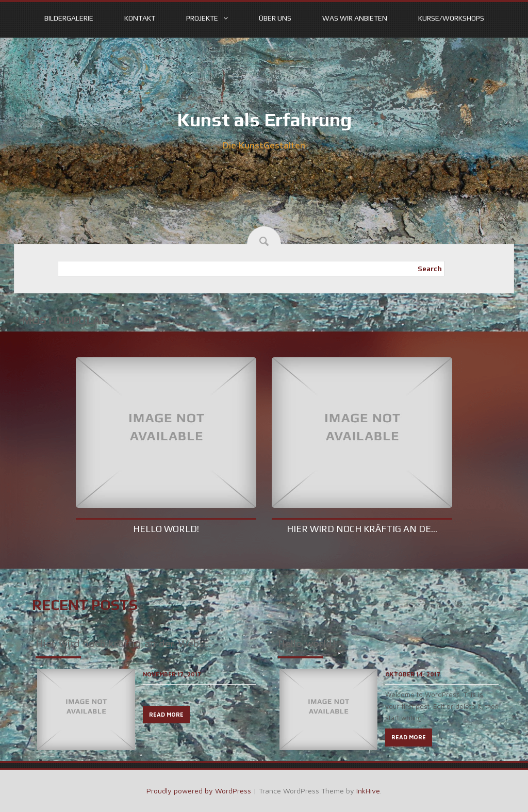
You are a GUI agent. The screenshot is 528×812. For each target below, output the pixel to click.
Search (430, 269)
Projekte (202, 18)
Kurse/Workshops (451, 18)
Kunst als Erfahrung (264, 120)
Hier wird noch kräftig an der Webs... (123, 643)
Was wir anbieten (355, 18)
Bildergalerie (69, 18)
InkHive (368, 791)
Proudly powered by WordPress (199, 791)
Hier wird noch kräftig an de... (362, 529)
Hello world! (166, 529)
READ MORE (166, 714)
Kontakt (140, 18)
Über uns (275, 18)
